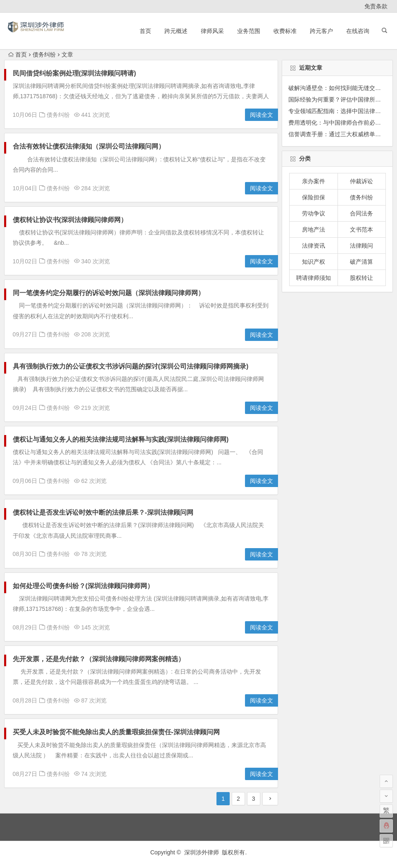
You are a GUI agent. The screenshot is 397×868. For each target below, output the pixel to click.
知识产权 (314, 262)
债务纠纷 (58, 115)
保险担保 (314, 197)
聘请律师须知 (314, 278)
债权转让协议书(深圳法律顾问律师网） (70, 220)
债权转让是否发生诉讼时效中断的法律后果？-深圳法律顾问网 (103, 512)
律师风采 (212, 31)
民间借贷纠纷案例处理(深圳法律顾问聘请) (75, 73)
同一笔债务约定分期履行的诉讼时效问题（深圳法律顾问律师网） (109, 293)
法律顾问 (361, 246)
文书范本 (361, 229)
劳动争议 (314, 213)
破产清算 (361, 262)
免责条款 (376, 6)
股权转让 (361, 278)
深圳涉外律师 (202, 852)
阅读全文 (261, 115)
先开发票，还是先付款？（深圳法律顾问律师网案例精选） (99, 659)
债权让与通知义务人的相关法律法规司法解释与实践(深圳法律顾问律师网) (121, 439)
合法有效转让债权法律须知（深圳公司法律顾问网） (89, 146)
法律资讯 (314, 246)
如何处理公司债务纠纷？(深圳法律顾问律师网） (83, 586)
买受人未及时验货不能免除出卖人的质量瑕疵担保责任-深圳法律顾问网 (116, 732)
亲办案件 (314, 181)
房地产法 (314, 229)
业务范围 (249, 31)
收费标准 (285, 31)
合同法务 (361, 213)
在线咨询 (358, 31)
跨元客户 (321, 31)
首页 (145, 31)
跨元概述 (176, 31)
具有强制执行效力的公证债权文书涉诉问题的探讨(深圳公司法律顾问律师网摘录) (131, 366)
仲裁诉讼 (361, 181)
